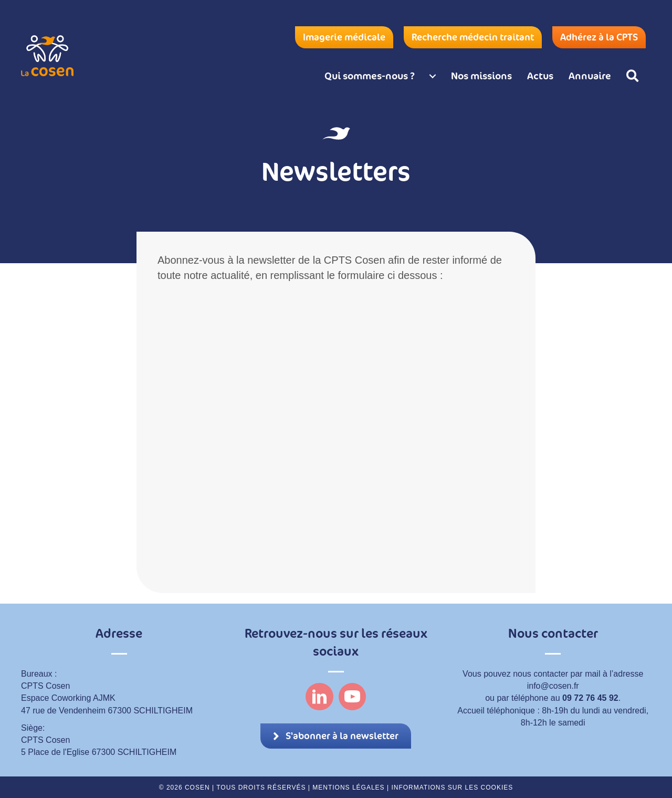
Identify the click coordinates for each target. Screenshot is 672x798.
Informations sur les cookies (452, 787)
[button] (634, 76)
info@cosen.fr (553, 686)
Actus (540, 76)
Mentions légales (348, 787)
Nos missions (481, 76)
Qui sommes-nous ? (370, 76)
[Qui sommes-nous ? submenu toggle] (433, 76)
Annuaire (590, 76)
